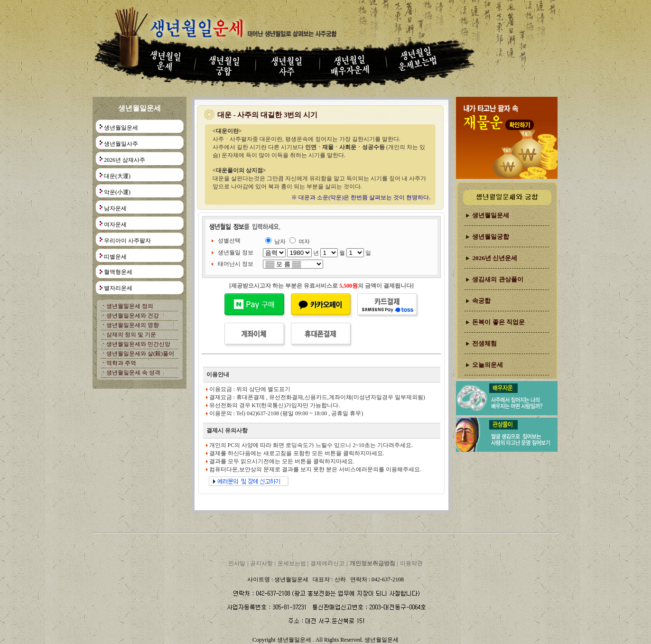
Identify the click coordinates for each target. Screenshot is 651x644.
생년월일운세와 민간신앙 (138, 344)
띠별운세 (115, 257)
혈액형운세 (118, 272)
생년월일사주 (121, 144)
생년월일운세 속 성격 (133, 373)
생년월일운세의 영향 (133, 325)
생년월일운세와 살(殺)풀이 (140, 354)
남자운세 (115, 208)
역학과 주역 (121, 363)
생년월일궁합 (491, 237)
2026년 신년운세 (495, 258)
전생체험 (484, 343)
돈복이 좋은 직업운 (498, 322)
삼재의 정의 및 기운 (131, 335)
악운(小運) (117, 192)
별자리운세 (118, 288)
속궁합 (481, 301)
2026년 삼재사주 (125, 160)
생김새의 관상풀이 (498, 279)
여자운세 (115, 224)
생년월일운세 (121, 128)
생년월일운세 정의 (130, 306)
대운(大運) (117, 176)
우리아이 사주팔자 (127, 241)
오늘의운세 (488, 365)
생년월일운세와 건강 (133, 316)
